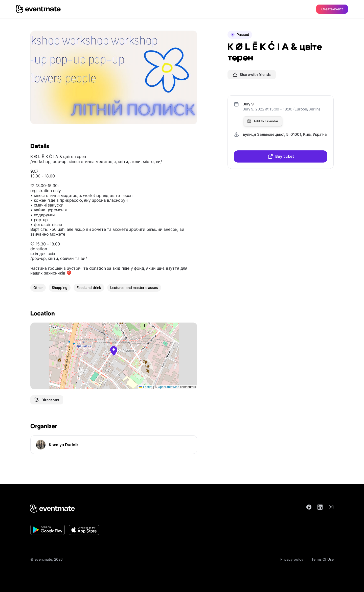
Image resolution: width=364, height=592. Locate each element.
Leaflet (146, 387)
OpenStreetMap (168, 387)
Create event (332, 9)
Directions (47, 400)
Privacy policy (292, 559)
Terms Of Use (323, 559)
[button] (114, 351)
